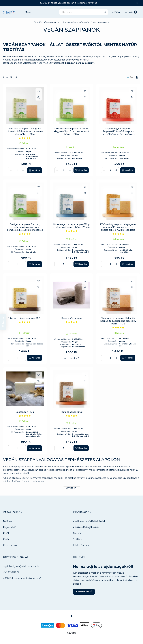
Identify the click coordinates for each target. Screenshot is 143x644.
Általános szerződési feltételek (89, 521)
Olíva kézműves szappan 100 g (25, 318)
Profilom (8, 533)
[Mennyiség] (17, 170)
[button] (26, 12)
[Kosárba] (34, 170)
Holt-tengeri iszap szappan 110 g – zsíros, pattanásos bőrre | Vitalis (71, 226)
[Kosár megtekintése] (131, 12)
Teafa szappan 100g (71, 412)
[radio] (132, 77)
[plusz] (23, 170)
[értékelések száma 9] (25, 416)
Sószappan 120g (25, 412)
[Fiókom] (116, 12)
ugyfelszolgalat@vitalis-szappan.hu (22, 566)
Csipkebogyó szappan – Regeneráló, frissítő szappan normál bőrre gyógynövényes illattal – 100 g (118, 133)
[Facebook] (71, 616)
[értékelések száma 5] (118, 234)
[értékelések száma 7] (118, 328)
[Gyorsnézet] (39, 97)
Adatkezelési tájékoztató (86, 527)
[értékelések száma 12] (71, 231)
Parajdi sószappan (71, 318)
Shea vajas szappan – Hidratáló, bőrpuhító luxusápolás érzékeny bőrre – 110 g (118, 321)
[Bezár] (137, 3)
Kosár (6, 539)
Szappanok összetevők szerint (76, 22)
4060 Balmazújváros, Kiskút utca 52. (22, 578)
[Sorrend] (137, 77)
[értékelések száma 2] (25, 138)
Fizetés (77, 533)
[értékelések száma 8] (25, 234)
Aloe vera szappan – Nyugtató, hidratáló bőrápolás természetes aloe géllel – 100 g (25, 131)
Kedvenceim (10, 545)
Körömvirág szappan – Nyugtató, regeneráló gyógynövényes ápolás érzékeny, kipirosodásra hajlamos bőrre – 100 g (118, 229)
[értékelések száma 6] (25, 322)
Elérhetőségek (81, 545)
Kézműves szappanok (49, 22)
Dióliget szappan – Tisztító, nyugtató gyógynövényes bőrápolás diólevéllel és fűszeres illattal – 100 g (25, 229)
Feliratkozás (84, 592)
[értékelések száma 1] (71, 322)
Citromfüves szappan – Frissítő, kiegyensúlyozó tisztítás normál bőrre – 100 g (71, 131)
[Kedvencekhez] (39, 91)
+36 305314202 (11, 572)
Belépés (7, 521)
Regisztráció (10, 527)
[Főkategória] (35, 22)
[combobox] (84, 12)
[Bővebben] (72, 488)
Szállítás (77, 539)
